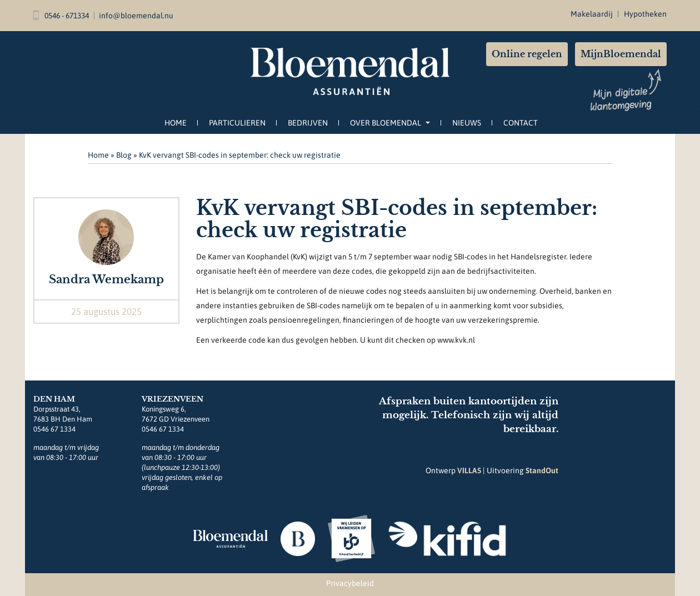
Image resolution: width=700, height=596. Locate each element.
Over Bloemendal (390, 123)
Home (176, 123)
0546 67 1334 (54, 429)
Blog (124, 155)
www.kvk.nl (456, 340)
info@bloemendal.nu (136, 16)
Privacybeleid (350, 583)
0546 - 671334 (61, 16)
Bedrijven (308, 123)
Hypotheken (645, 14)
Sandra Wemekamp (106, 279)
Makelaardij (592, 14)
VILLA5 (469, 470)
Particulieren (237, 123)
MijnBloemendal (621, 54)
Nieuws (467, 123)
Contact (521, 123)
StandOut (542, 470)
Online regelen (527, 54)
